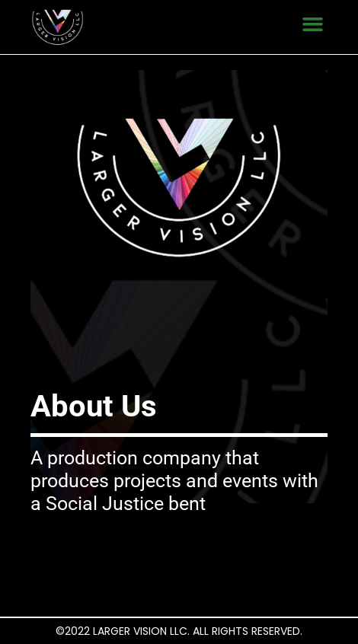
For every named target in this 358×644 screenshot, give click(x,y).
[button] (313, 24)
